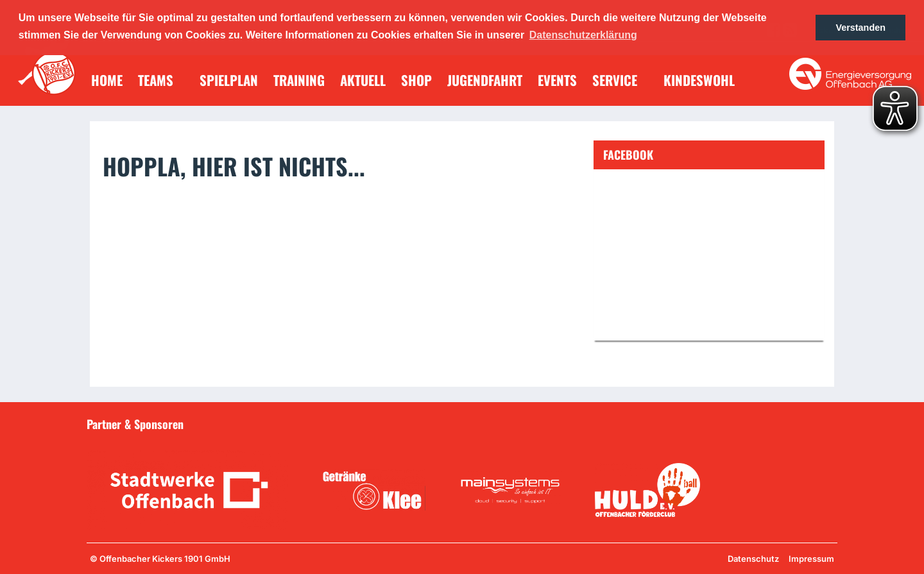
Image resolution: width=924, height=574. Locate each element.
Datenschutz (753, 559)
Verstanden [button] (860, 28)
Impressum (811, 559)
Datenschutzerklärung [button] (583, 35)
